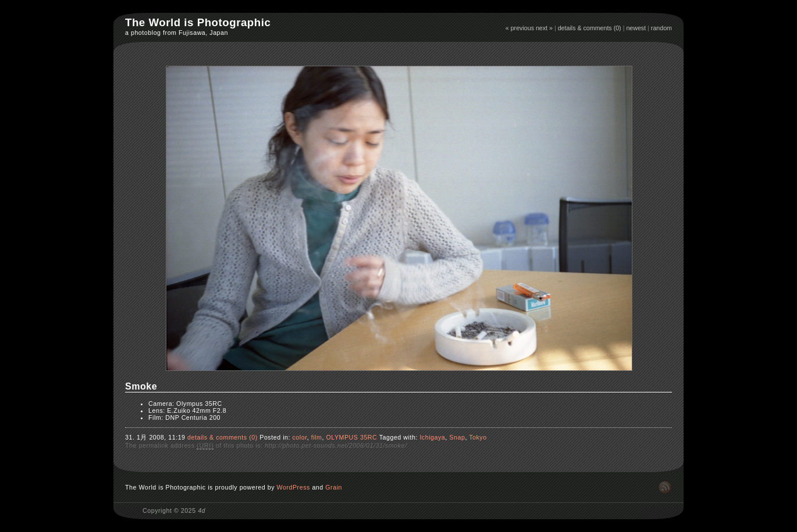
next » (544, 28)
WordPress (293, 487)
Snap (457, 437)
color (299, 437)
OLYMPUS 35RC (351, 437)
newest (636, 28)
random (661, 28)
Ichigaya (432, 437)
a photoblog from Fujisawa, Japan (177, 33)
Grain (334, 487)
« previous (520, 28)
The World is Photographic (198, 22)
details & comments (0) (590, 28)
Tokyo (478, 437)
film (317, 437)
